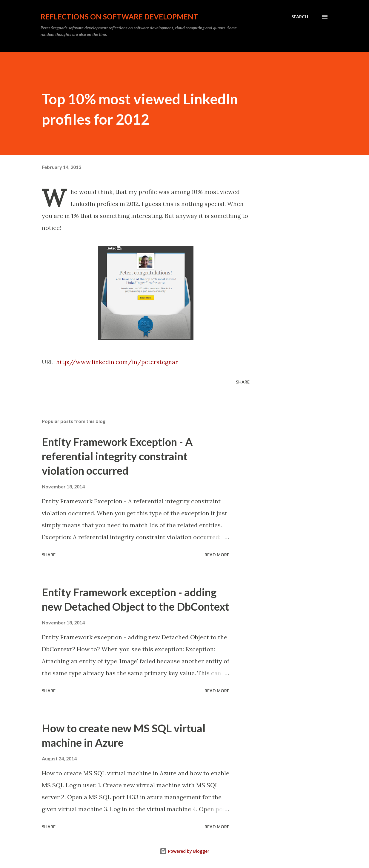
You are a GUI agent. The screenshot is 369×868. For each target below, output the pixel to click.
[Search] (300, 17)
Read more (217, 555)
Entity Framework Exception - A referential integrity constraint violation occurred (117, 456)
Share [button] (243, 382)
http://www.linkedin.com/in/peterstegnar (117, 362)
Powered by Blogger (184, 851)
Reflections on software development (119, 17)
